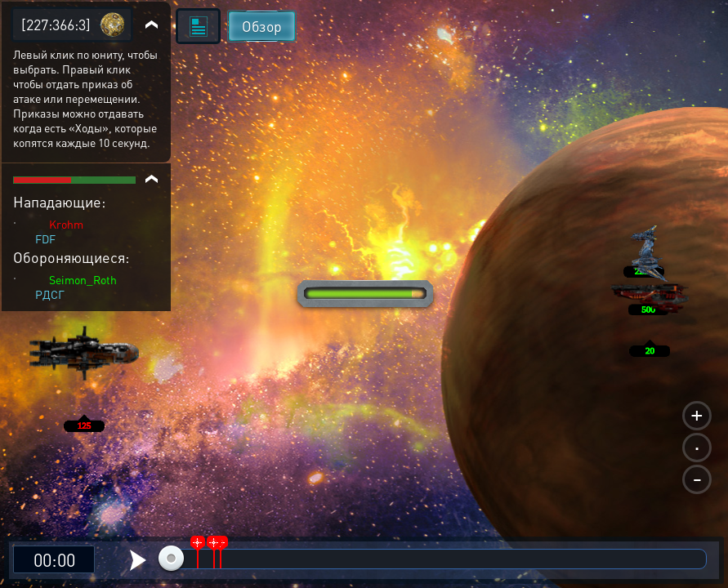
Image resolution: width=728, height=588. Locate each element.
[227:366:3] (56, 24)
